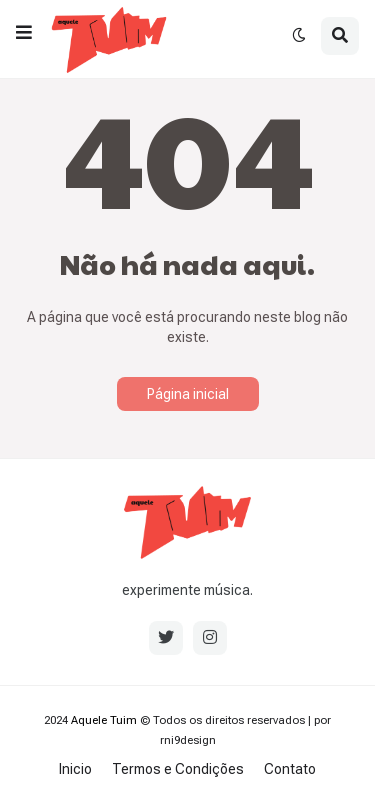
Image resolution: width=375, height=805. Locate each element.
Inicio (75, 769)
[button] (24, 33)
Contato (290, 769)
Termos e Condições (178, 769)
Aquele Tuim (104, 720)
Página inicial (188, 394)
